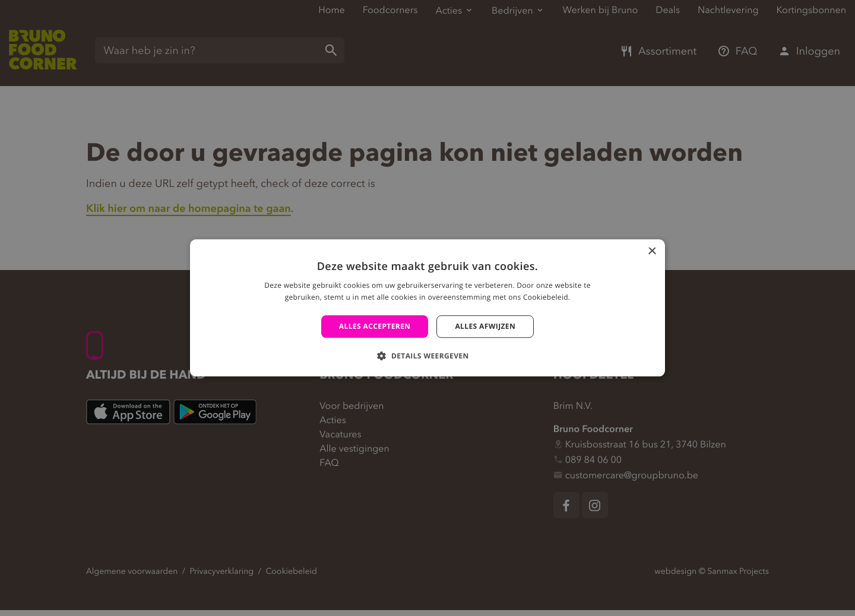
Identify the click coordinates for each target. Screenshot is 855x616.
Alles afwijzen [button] (485, 326)
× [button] (652, 252)
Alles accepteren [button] (375, 326)
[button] (427, 356)
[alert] (427, 308)
